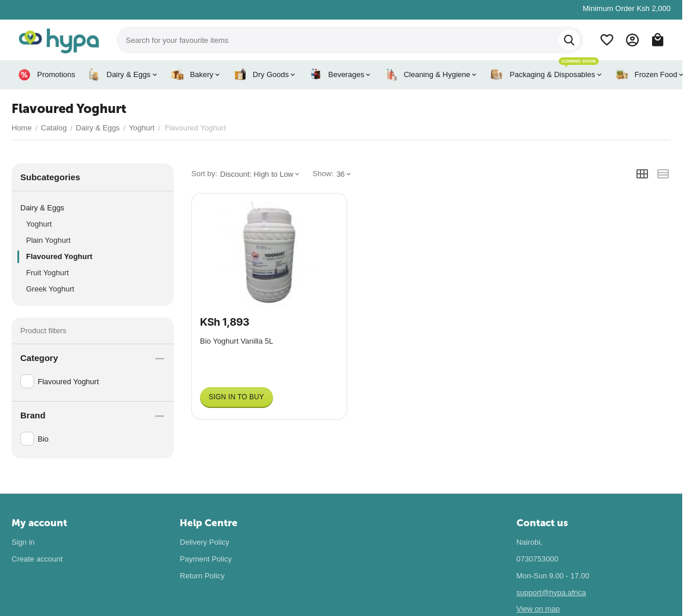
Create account (37, 559)
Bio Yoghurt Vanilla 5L (236, 341)
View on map (538, 609)
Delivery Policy (204, 542)
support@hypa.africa (551, 593)
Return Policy (202, 576)
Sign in (23, 542)
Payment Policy (206, 559)
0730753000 (537, 559)
